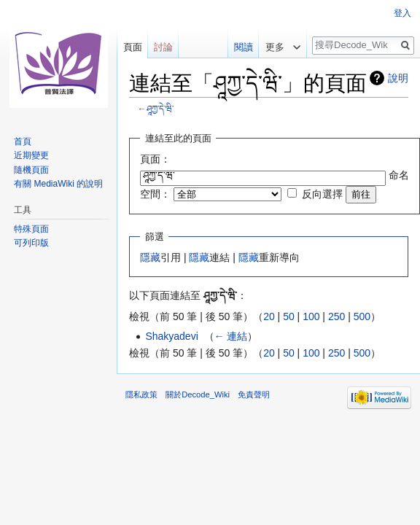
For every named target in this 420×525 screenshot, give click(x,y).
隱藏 (150, 257)
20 (269, 316)
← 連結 (231, 336)
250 (337, 316)
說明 (398, 78)
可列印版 (31, 243)
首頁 (23, 141)
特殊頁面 (31, 229)
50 (289, 316)
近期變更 (31, 155)
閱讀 (238, 47)
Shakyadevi (171, 336)
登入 (402, 13)
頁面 (133, 47)
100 (311, 316)
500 (362, 316)
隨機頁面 (31, 170)
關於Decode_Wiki (198, 394)
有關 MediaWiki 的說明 (58, 184)
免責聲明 (254, 394)
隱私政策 (141, 394)
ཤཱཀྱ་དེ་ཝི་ (160, 108)
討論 (163, 47)
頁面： (155, 159)
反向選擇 (322, 194)
